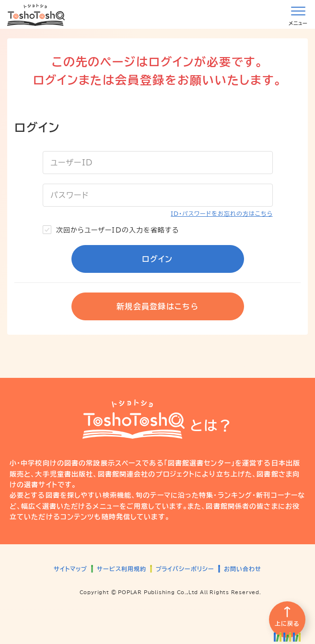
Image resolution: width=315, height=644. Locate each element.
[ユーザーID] (158, 163)
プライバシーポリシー (185, 569)
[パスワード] (158, 195)
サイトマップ (70, 569)
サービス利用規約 (122, 569)
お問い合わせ (243, 569)
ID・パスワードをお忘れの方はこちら (222, 213)
